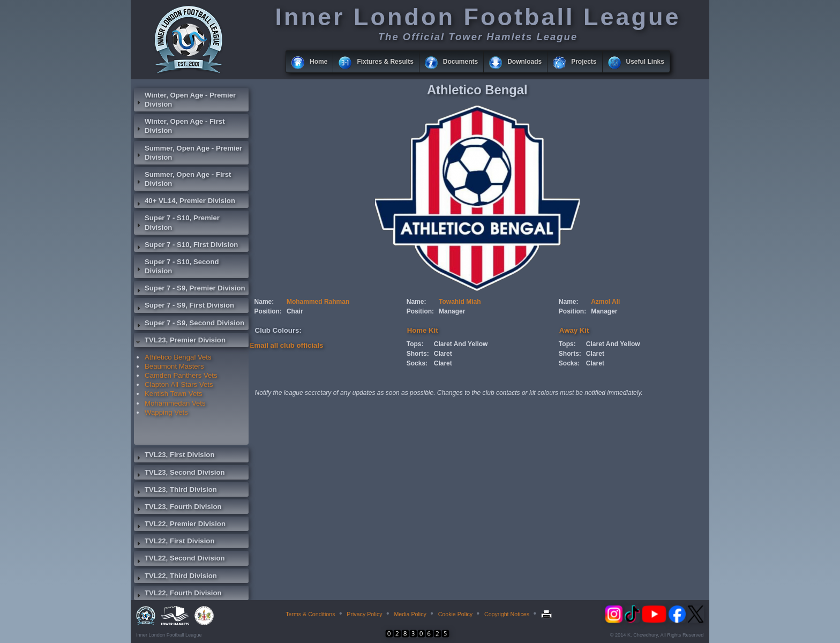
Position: (268, 311)
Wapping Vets (166, 412)
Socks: (417, 363)
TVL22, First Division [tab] (174, 542)
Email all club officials (287, 345)
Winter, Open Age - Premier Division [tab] (185, 100)
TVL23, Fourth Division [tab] (178, 508)
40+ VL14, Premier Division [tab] (185, 202)
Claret (443, 354)
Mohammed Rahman (318, 302)
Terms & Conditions (310, 614)
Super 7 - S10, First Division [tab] (186, 246)
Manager (452, 311)
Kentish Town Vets (174, 394)
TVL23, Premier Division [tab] (180, 341)
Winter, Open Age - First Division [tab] (179, 126)
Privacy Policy (364, 614)
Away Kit (574, 330)
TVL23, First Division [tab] (174, 456)
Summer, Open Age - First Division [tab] (182, 179)
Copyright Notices (507, 614)
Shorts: (418, 354)
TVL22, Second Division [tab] (179, 559)
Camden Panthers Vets (181, 375)
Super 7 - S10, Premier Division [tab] (177, 222)
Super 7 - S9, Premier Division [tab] (190, 289)
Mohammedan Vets (175, 403)
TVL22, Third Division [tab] (175, 577)
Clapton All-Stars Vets (179, 384)
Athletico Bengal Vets (178, 357)
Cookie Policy (456, 614)
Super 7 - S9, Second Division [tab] (189, 324)
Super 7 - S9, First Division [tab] (184, 306)
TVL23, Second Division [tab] (179, 474)
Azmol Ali (605, 302)
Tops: (415, 344)
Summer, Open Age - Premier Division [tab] (188, 153)
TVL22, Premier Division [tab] (180, 525)
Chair (295, 311)
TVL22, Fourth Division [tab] (178, 594)
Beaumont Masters (174, 366)
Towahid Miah (460, 302)
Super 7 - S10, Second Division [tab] (177, 266)
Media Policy (410, 614)
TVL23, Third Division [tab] (175, 491)
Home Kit (423, 330)
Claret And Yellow (461, 344)
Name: (264, 302)
